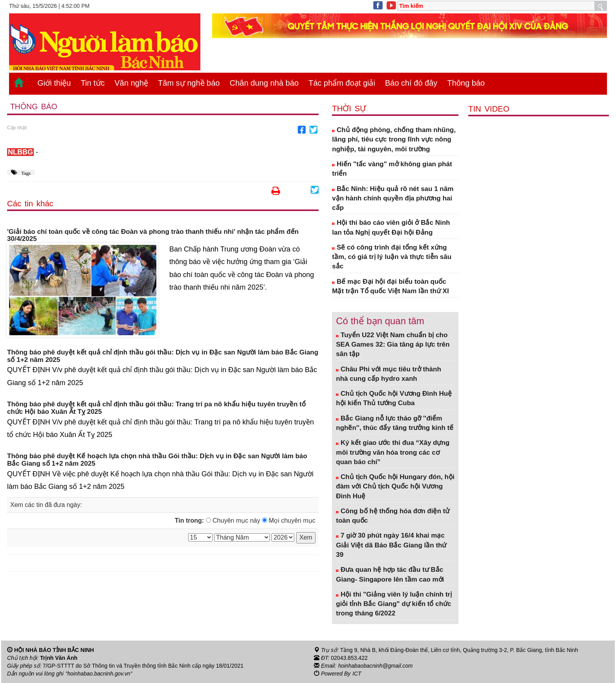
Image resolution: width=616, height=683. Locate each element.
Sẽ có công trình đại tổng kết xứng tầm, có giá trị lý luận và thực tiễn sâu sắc (392, 257)
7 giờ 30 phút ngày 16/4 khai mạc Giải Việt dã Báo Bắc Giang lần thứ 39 (391, 545)
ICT (357, 674)
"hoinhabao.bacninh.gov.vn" (99, 674)
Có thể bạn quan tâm (380, 321)
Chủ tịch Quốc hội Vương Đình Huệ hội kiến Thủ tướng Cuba (394, 398)
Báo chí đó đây (411, 83)
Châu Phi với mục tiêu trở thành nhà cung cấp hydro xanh (389, 374)
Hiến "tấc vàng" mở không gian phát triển (392, 169)
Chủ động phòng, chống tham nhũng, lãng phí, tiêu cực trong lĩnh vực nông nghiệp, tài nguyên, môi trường (394, 140)
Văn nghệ (132, 83)
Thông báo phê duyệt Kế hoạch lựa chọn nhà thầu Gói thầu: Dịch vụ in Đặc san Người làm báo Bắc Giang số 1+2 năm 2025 (157, 460)
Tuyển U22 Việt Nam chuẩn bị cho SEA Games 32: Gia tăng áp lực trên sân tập (393, 345)
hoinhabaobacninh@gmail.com (376, 666)
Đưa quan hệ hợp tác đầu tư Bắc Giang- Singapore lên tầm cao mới (390, 574)
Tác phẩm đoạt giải (342, 83)
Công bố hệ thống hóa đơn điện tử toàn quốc (393, 516)
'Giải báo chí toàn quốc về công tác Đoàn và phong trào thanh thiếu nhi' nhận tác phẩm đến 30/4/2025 (153, 236)
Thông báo (466, 83)
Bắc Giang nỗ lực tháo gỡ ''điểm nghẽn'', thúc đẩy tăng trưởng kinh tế (395, 423)
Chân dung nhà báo (264, 83)
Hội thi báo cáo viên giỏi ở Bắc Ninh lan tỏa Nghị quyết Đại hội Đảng (391, 227)
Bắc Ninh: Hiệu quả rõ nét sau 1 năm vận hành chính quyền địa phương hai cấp (393, 198)
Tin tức (93, 83)
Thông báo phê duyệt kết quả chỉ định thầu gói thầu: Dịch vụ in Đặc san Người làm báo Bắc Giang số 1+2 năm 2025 (163, 356)
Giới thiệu (54, 83)
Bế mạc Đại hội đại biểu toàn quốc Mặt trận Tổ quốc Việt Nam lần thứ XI (390, 286)
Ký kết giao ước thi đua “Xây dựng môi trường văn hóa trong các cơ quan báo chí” (393, 452)
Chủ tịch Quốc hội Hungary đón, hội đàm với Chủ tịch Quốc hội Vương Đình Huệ (395, 487)
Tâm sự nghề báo (189, 83)
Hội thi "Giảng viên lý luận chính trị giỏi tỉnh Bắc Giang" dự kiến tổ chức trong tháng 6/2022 (394, 604)
